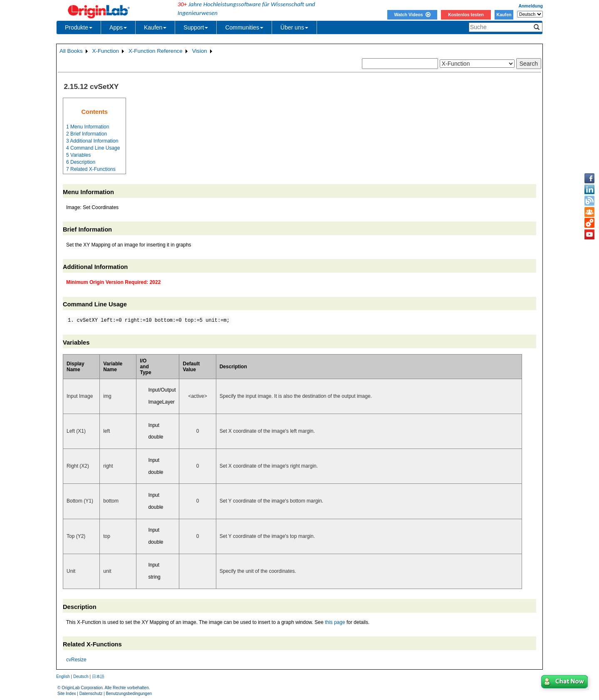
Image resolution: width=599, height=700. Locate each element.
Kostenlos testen (466, 15)
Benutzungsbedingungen (129, 694)
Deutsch (81, 677)
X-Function (106, 51)
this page (335, 622)
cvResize (76, 660)
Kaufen (504, 15)
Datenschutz (91, 694)
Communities (244, 27)
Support (196, 27)
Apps (118, 27)
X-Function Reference (156, 51)
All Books (71, 51)
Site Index (67, 694)
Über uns (294, 27)
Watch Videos (412, 15)
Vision (200, 51)
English (63, 677)
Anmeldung (531, 6)
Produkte (79, 27)
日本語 (98, 677)
